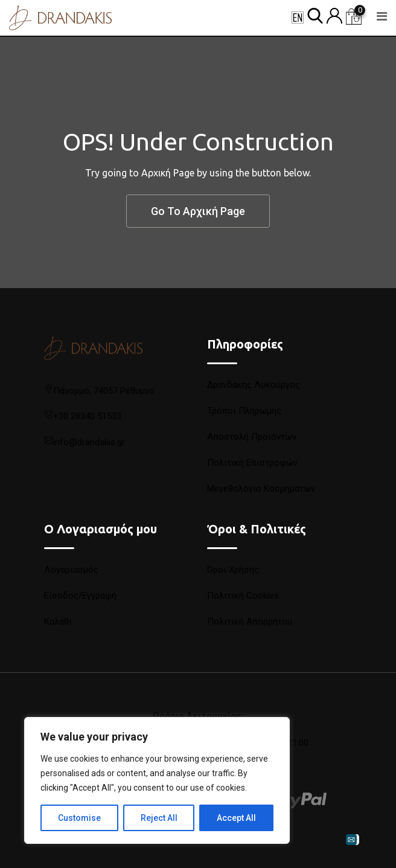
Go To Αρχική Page (198, 211)
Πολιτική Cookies (243, 596)
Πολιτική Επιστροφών (252, 463)
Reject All (159, 818)
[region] (157, 780)
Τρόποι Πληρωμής (244, 411)
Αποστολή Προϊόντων (252, 437)
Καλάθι (58, 622)
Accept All (236, 818)
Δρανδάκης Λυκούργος (254, 385)
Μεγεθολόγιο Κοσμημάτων (261, 489)
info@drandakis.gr (89, 442)
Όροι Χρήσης (233, 570)
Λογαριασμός (71, 570)
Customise (79, 818)
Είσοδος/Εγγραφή (80, 596)
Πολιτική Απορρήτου (250, 622)
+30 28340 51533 (87, 416)
